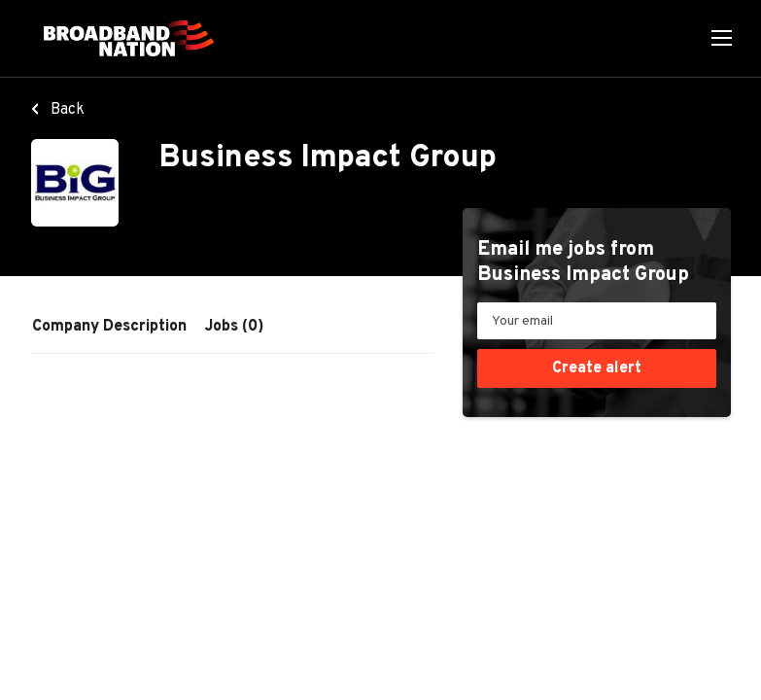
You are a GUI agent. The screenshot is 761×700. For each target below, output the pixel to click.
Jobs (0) (234, 327)
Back (66, 110)
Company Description (109, 327)
